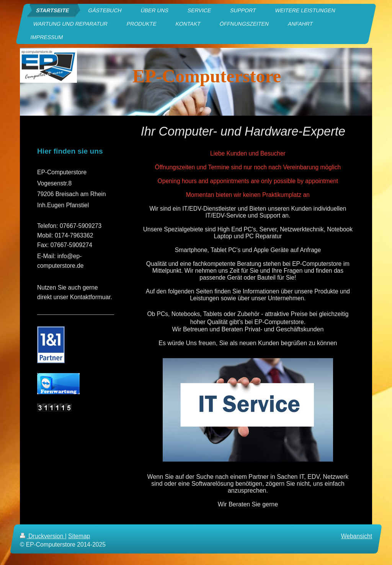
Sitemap (79, 536)
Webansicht (357, 536)
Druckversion (42, 536)
